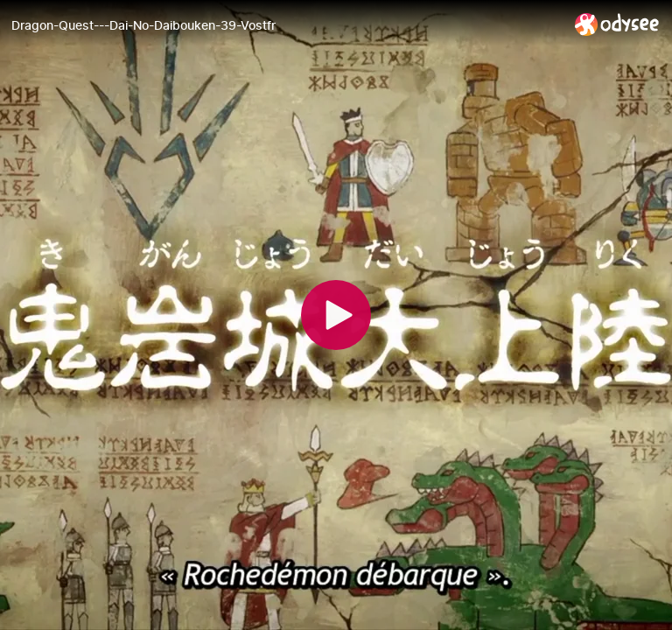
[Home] (617, 24)
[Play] (336, 315)
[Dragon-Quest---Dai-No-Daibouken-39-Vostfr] (286, 25)
